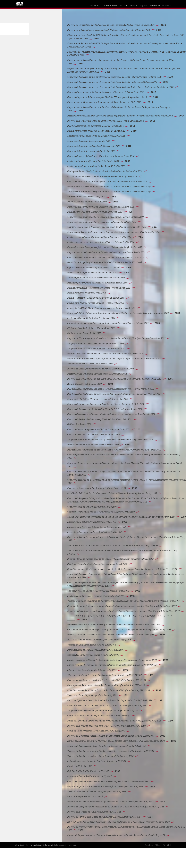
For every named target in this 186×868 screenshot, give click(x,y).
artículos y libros (129, 5)
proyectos (95, 5)
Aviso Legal (149, 865)
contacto (155, 5)
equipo (144, 5)
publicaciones (110, 5)
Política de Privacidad (163, 865)
